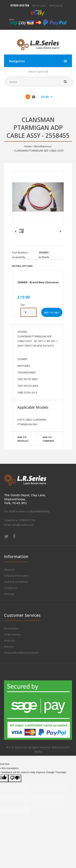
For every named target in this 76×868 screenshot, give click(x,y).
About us (10, 570)
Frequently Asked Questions (21, 653)
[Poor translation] (15, 778)
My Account (39, 6)
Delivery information (17, 576)
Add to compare (48, 439)
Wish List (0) (56, 6)
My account (11, 628)
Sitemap (9, 594)
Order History (12, 634)
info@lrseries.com (23, 525)
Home (28, 146)
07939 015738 (20, 5)
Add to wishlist (23, 439)
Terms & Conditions (16, 582)
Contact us (11, 588)
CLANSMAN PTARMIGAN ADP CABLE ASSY (39, 151)
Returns (9, 647)
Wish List (9, 640)
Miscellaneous (43, 146)
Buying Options (22, 266)
